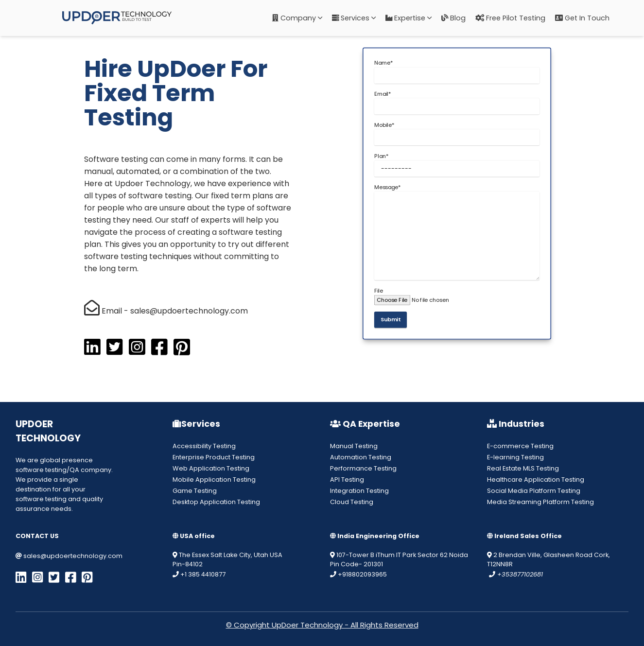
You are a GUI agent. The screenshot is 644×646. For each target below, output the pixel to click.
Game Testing (195, 491)
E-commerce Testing (520, 446)
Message (387, 187)
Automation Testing (361, 457)
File (378, 291)
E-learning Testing (515, 457)
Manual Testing (354, 446)
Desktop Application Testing (216, 502)
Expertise (409, 18)
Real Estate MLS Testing (523, 468)
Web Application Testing (211, 468)
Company (297, 18)
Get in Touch (582, 18)
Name (383, 63)
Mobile (384, 125)
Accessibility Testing (204, 446)
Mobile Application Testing (214, 480)
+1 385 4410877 (199, 574)
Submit (391, 320)
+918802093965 (358, 574)
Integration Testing (359, 491)
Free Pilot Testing (510, 18)
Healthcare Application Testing (536, 480)
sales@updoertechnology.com (69, 556)
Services (354, 18)
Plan (381, 156)
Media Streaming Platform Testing (540, 502)
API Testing (347, 480)
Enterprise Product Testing (214, 457)
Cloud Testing (352, 502)
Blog (453, 18)
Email (382, 94)
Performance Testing (363, 468)
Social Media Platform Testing (534, 491)
